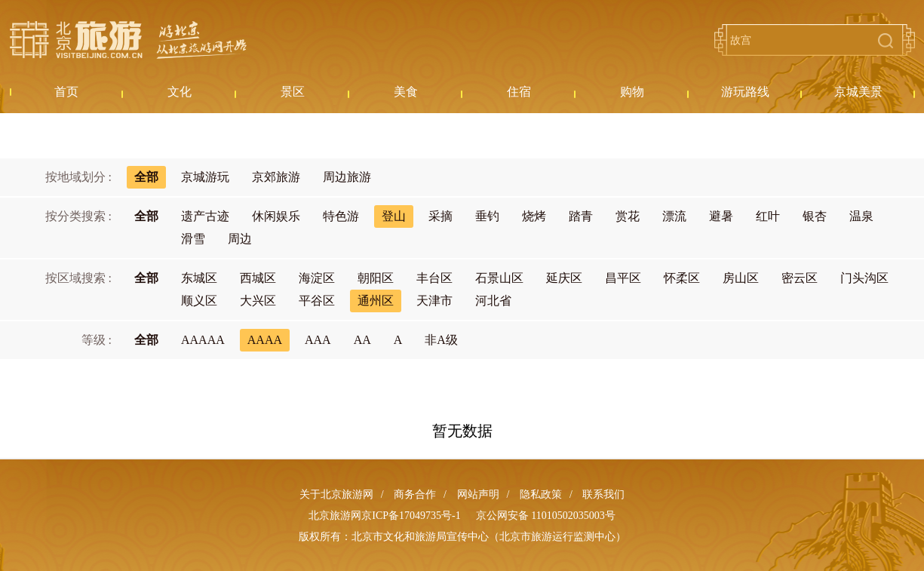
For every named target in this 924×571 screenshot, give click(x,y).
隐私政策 (541, 494)
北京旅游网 (128, 40)
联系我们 (603, 494)
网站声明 (478, 494)
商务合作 (415, 494)
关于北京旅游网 (336, 494)
